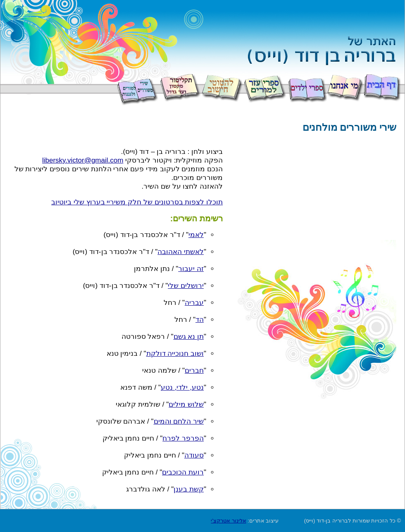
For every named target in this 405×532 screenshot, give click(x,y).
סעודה (194, 455)
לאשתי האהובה (181, 252)
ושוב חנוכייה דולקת (175, 353)
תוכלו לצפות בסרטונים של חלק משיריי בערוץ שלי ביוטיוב (137, 202)
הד (200, 320)
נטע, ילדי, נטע (182, 387)
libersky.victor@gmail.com (83, 160)
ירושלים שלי (186, 286)
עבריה (194, 303)
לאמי (196, 235)
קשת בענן (189, 489)
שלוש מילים (186, 404)
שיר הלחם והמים (179, 421)
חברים (194, 370)
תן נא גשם (189, 337)
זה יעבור (191, 269)
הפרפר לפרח (183, 438)
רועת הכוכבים (183, 472)
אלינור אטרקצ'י (228, 521)
